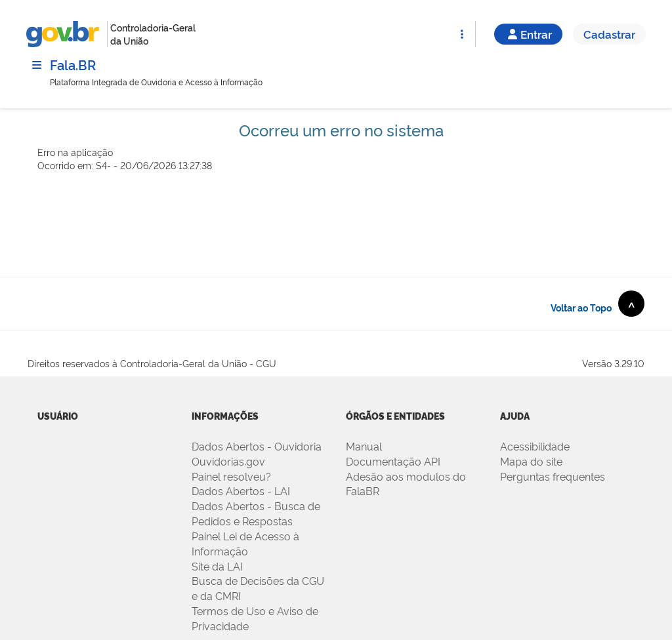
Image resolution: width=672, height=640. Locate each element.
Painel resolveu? (231, 476)
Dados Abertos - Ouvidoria (257, 446)
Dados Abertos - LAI (241, 490)
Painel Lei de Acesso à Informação (245, 543)
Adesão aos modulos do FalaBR (406, 484)
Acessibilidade (535, 446)
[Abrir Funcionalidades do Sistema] (462, 34)
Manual (364, 446)
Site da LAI (217, 566)
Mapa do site (531, 461)
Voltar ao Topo (598, 304)
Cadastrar (609, 34)
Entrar (528, 34)
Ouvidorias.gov (228, 461)
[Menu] (37, 65)
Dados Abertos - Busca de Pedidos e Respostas (256, 513)
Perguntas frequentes (553, 476)
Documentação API (393, 461)
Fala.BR (73, 64)
